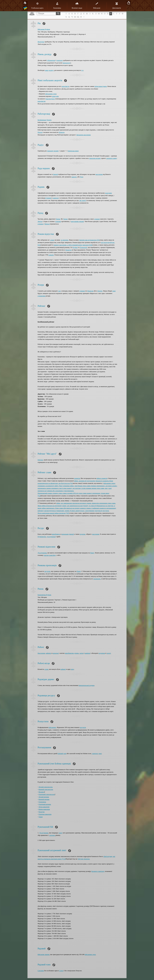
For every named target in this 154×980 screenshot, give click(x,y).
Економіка (57, 6)
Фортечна (41, 42)
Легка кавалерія (44, 807)
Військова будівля (44, 29)
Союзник (41, 971)
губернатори (51, 60)
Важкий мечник (44, 799)
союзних (52, 835)
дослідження (51, 537)
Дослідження (42, 553)
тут (82, 70)
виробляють (56, 534)
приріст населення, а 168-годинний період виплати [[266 (73, 245)
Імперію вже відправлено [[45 (89, 240)
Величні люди (77, 6)
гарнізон (56, 198)
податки (83, 534)
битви (58, 219)
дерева (76, 653)
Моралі (47, 224)
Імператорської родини (87, 685)
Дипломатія (117, 6)
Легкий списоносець (46, 787)
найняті (63, 669)
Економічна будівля (44, 595)
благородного (50, 99)
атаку (61, 833)
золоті (109, 653)
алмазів (51, 255)
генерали (60, 60)
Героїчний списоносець (47, 794)
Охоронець (42, 802)
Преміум (68, 250)
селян (46, 669)
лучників (48, 198)
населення (99, 174)
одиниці (97, 219)
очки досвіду (49, 70)
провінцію (97, 579)
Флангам (90, 291)
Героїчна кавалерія (45, 814)
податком (102, 653)
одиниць (41, 224)
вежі (100, 753)
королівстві (41, 101)
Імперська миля (73, 151)
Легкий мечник (44, 797)
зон (59, 291)
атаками (58, 221)
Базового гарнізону (98, 871)
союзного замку (112, 158)
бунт (82, 177)
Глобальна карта (37, 6)
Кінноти (62, 132)
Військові (97, 6)
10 (129, 3)
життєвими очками (77, 221)
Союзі (61, 971)
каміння (87, 653)
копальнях (65, 534)
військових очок (51, 94)
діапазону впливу (53, 151)
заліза (81, 653)
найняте (49, 653)
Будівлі (75, 247)
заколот (74, 177)
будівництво (42, 537)
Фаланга (41, 792)
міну (72, 669)
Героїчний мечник (45, 804)
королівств (65, 86)
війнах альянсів (102, 478)
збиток (40, 221)
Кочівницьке (42, 120)
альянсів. (77, 478)
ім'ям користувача (101, 86)
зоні (65, 753)
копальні (56, 653)
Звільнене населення (83, 135)
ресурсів (104, 242)
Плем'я (49, 120)
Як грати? (83, 200)
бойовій (60, 753)
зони (114, 291)
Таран (41, 817)
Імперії (56, 174)
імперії (71, 534)
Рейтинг (40, 460)
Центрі (100, 291)
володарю (109, 193)
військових (52, 727)
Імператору (66, 63)
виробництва (69, 653)
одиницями (41, 296)
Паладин (42, 812)
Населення (41, 653)
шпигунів (55, 96)
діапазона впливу (95, 158)
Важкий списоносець (46, 789)
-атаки (52, 240)
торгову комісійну (50, 555)
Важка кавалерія (44, 809)
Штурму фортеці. (84, 859)
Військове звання (44, 954)
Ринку (92, 553)
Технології (83, 247)
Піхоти (40, 132)
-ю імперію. (65, 240)
